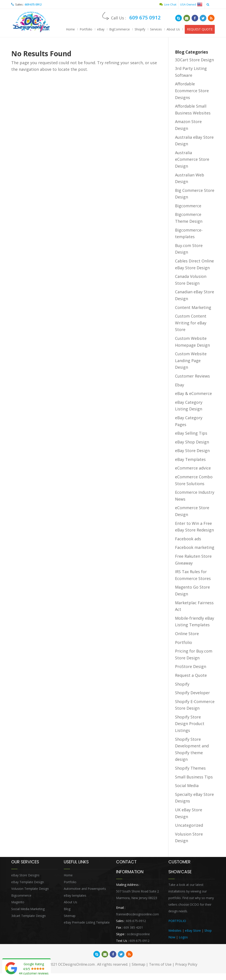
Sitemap (70, 916)
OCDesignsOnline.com (76, 964)
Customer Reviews (192, 376)
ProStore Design (191, 666)
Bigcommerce (188, 206)
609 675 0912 (33, 4)
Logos (183, 937)
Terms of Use (160, 964)
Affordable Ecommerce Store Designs (192, 91)
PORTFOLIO (177, 921)
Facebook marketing (195, 547)
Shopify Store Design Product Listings (190, 724)
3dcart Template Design (28, 916)
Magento (18, 902)
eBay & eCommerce (193, 393)
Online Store (187, 634)
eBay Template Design (28, 882)
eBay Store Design (192, 451)
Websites (175, 930)
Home (70, 29)
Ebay (180, 385)
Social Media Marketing (28, 909)
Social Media (187, 785)
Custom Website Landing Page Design (191, 360)
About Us (173, 29)
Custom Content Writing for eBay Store (191, 323)
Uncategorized (189, 825)
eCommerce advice (193, 468)
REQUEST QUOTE (200, 29)
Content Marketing (193, 307)
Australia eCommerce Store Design (192, 159)
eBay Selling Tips (191, 433)
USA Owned (191, 4)
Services (156, 29)
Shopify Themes (190, 768)
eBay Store (193, 930)
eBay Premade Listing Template (87, 922)
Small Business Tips (194, 777)
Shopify (140, 29)
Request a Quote (191, 675)
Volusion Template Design (30, 889)
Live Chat (168, 4)
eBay (101, 29)
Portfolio (86, 29)
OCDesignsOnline (31, 22)
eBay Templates (190, 459)
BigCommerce (120, 29)
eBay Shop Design (192, 442)
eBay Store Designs (25, 875)
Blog (67, 909)
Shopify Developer (192, 693)
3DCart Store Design (194, 60)
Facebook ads (188, 539)
